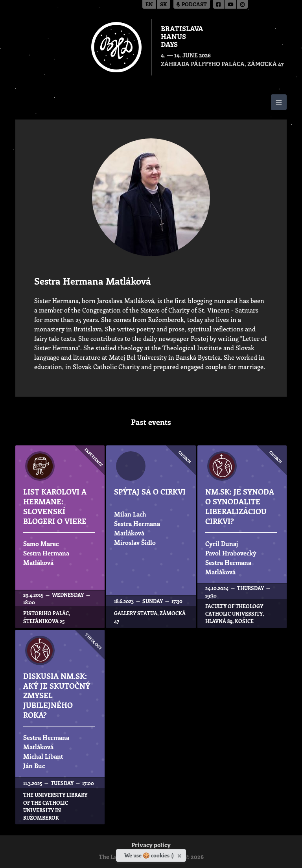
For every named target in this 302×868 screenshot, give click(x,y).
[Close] (180, 854)
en (149, 5)
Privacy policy (151, 846)
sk (164, 5)
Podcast (192, 5)
